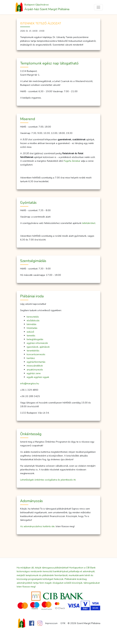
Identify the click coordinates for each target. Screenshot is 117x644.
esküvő (30, 332)
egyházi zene (34, 373)
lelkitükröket (89, 223)
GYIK (63, 623)
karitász (31, 358)
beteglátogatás (35, 339)
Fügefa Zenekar (72, 161)
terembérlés (33, 351)
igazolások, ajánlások (38, 347)
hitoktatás (32, 328)
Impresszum (51, 623)
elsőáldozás (33, 320)
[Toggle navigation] (98, 7)
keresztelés (33, 317)
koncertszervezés (36, 354)
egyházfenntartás (36, 362)
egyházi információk (37, 343)
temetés (31, 336)
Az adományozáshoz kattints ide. (38, 526)
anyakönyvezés (35, 370)
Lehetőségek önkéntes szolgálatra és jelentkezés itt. (48, 480)
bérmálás (32, 324)
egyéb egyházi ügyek (38, 377)
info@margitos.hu (30, 383)
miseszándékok (35, 366)
